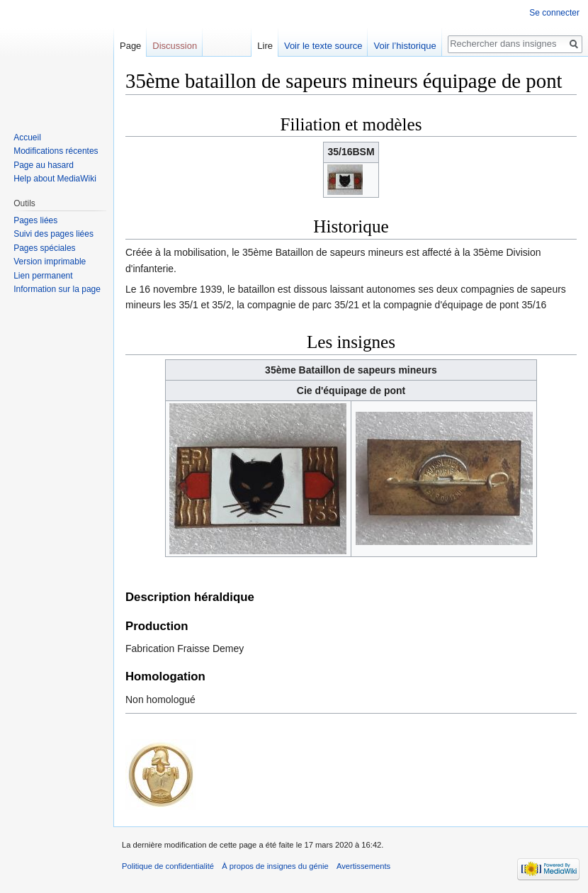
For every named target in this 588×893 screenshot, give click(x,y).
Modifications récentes (56, 151)
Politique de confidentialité (168, 866)
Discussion (175, 46)
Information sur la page (57, 289)
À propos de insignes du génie (275, 866)
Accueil (27, 137)
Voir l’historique (405, 46)
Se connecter (554, 13)
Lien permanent (43, 276)
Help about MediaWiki (55, 179)
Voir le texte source (323, 46)
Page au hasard (44, 165)
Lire (265, 46)
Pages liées (35, 220)
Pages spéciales (44, 248)
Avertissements (363, 866)
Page (130, 46)
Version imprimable (50, 262)
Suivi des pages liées (53, 234)
